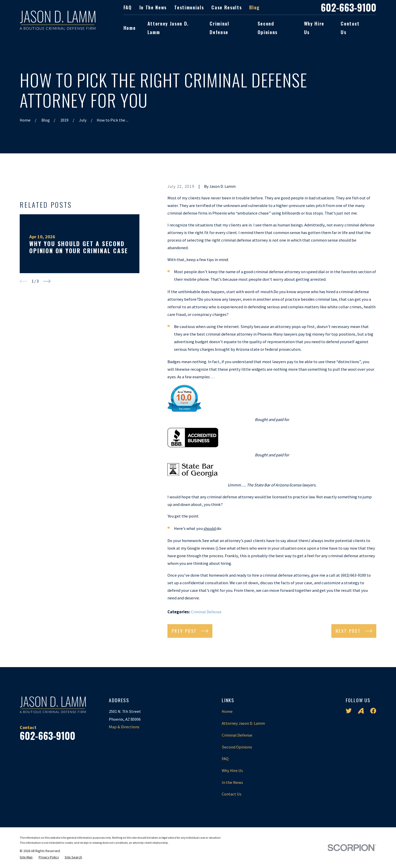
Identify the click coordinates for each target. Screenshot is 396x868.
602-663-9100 (349, 7)
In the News (153, 7)
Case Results (227, 7)
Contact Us (232, 794)
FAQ (128, 7)
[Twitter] (349, 711)
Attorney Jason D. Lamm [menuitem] (168, 28)
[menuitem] (26, 857)
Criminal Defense (206, 612)
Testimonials (189, 7)
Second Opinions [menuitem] (268, 28)
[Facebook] (373, 711)
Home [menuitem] (130, 28)
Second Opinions (237, 747)
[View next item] (47, 360)
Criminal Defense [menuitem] (219, 28)
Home (227, 711)
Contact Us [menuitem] (350, 28)
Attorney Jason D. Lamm (243, 723)
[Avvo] (361, 711)
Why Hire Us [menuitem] (314, 28)
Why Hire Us (232, 771)
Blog (254, 7)
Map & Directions (124, 727)
